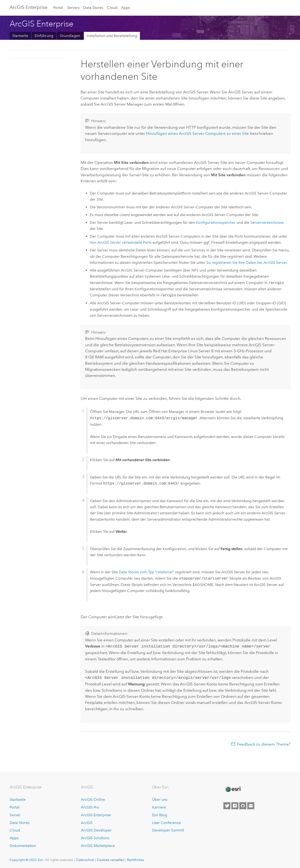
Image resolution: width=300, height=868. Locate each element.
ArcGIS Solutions (95, 837)
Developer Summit (168, 829)
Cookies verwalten (111, 859)
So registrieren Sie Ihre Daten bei (247, 263)
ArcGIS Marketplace (98, 845)
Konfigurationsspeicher (216, 223)
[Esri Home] (233, 788)
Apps (126, 8)
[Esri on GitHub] (243, 805)
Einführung (44, 36)
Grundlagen (70, 36)
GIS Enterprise (28, 7)
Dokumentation (23, 845)
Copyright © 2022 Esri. (27, 859)
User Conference (167, 822)
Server (15, 814)
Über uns (160, 799)
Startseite (20, 36)
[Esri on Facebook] (235, 805)
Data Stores (93, 8)
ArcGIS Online (93, 799)
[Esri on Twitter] (227, 805)
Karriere (159, 806)
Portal (58, 8)
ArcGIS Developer (96, 829)
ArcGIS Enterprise (96, 814)
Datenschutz (85, 859)
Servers (73, 8)
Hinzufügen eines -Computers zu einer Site (197, 133)
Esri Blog (160, 814)
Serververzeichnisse (267, 223)
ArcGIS (87, 822)
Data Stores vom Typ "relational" (146, 572)
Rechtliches (135, 859)
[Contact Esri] (251, 805)
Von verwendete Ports (121, 242)
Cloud (112, 8)
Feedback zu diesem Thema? (264, 743)
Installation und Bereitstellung (112, 36)
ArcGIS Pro (90, 806)
